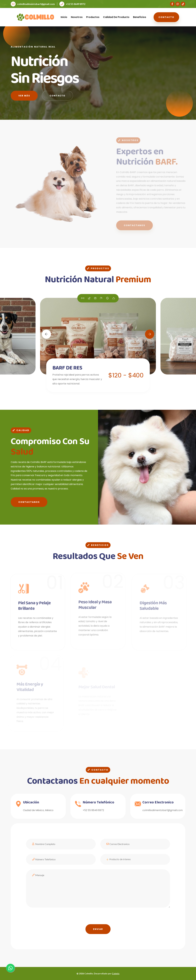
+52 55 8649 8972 (72, 4)
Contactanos (29, 502)
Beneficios (140, 17)
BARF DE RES (67, 368)
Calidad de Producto (116, 17)
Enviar (98, 929)
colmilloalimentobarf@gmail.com (33, 4)
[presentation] (49, 918)
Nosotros (77, 17)
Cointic (116, 973)
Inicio (64, 17)
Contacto (166, 17)
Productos (93, 17)
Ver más (24, 96)
